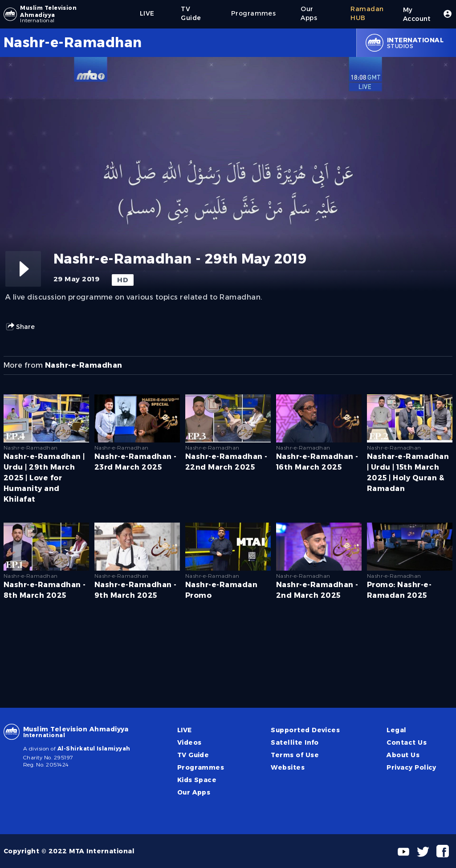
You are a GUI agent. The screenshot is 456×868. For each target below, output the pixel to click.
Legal (396, 730)
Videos (189, 742)
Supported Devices (305, 730)
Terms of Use (295, 755)
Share (20, 327)
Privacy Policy (411, 767)
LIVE (185, 730)
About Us (403, 755)
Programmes (201, 767)
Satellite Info (295, 742)
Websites (288, 767)
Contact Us (407, 742)
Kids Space (197, 780)
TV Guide (193, 755)
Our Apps (194, 792)
